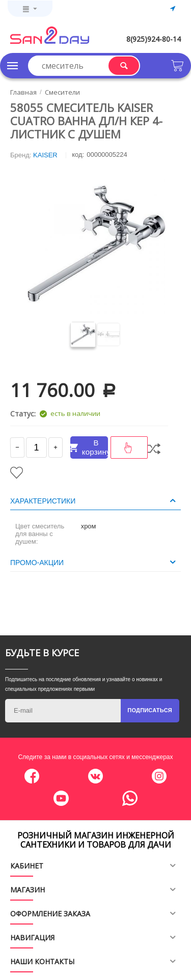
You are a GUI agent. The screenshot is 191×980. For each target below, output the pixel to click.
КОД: (78, 155)
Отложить (17, 473)
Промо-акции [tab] (94, 562)
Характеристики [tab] (94, 500)
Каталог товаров (13, 66)
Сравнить (154, 449)
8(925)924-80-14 (154, 39)
